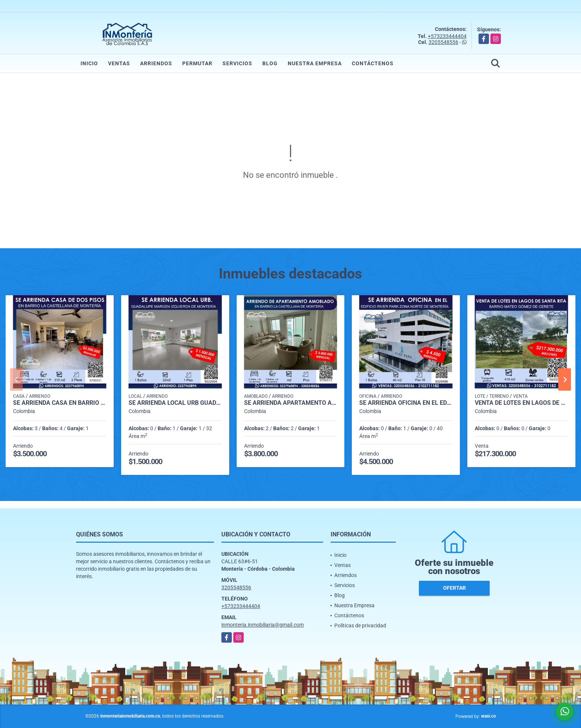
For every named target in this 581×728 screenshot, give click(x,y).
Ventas (119, 63)
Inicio (89, 63)
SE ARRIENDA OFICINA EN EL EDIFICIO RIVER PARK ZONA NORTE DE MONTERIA (406, 403)
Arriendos (156, 63)
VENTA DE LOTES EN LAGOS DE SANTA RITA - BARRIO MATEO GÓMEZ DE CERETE (521, 403)
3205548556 (443, 42)
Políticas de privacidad (360, 625)
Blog (270, 63)
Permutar (197, 63)
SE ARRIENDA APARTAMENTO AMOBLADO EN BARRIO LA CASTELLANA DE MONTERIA (291, 403)
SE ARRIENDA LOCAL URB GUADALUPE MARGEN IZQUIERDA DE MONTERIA (175, 403)
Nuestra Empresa (315, 63)
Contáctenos (373, 63)
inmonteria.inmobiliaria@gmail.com (263, 625)
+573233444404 (447, 36)
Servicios (237, 63)
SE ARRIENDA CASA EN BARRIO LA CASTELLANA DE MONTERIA (60, 403)
